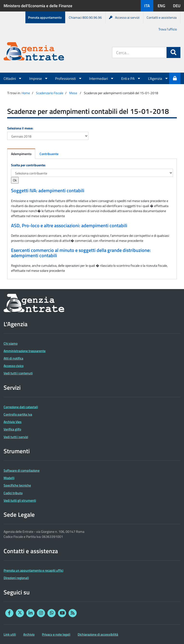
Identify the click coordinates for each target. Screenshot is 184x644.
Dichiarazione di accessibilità (98, 634)
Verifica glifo (12, 429)
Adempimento (21, 154)
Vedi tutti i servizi (16, 437)
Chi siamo (11, 343)
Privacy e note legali (56, 634)
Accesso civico (14, 366)
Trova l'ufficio (168, 29)
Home (26, 93)
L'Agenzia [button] (158, 78)
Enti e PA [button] (131, 78)
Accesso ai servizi (124, 17)
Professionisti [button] (69, 78)
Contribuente (49, 154)
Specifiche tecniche (17, 485)
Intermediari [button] (102, 78)
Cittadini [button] (13, 78)
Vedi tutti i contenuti (18, 373)
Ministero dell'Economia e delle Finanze (38, 6)
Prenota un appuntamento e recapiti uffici (33, 570)
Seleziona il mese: (20, 128)
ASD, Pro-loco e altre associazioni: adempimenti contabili (69, 226)
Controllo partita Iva (18, 414)
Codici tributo (13, 493)
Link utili (10, 634)
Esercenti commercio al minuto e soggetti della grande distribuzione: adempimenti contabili (81, 253)
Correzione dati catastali (21, 407)
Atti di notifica (13, 358)
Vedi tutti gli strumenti (20, 500)
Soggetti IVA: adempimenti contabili (48, 191)
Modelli (9, 478)
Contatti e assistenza (162, 17)
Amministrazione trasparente (25, 351)
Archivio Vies (13, 422)
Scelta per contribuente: (28, 165)
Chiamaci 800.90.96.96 (85, 17)
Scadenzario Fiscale (50, 93)
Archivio (29, 634)
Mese (73, 93)
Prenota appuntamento (45, 17)
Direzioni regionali (16, 578)
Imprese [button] (39, 78)
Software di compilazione (22, 470)
